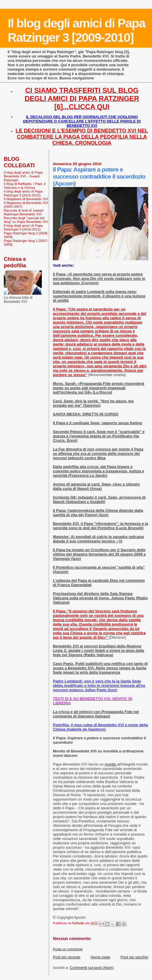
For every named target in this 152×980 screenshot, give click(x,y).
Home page (100, 957)
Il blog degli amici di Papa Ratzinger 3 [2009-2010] (76, 30)
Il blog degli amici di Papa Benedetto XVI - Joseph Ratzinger (23, 176)
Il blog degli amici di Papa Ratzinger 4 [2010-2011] (23, 227)
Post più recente (67, 957)
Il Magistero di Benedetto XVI (26, 199)
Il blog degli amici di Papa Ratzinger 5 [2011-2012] (23, 193)
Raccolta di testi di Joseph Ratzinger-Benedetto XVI (24, 212)
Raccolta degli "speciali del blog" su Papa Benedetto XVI (26, 220)
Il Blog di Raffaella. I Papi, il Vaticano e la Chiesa (25, 186)
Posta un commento (68, 949)
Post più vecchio (134, 957)
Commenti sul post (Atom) (92, 968)
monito (111, 764)
